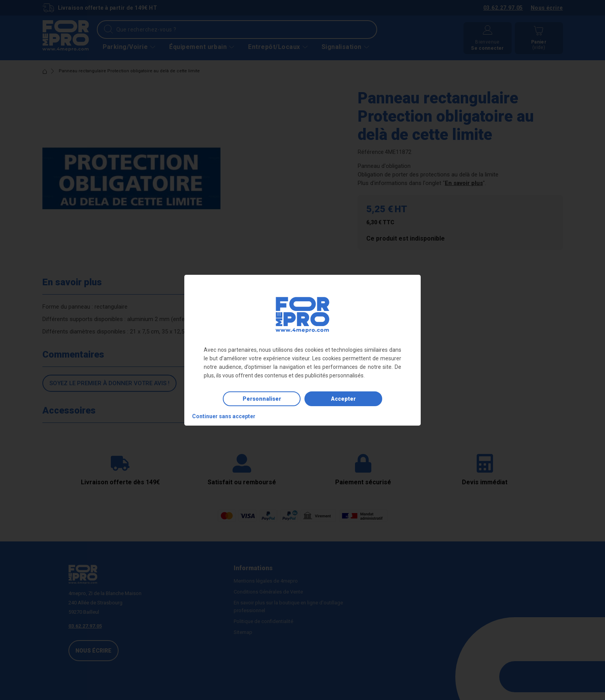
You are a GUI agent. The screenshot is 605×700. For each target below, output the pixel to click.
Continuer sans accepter (224, 416)
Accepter (343, 399)
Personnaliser (262, 399)
